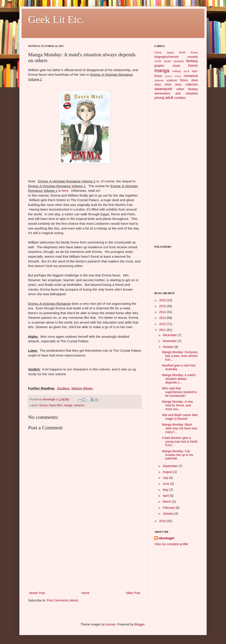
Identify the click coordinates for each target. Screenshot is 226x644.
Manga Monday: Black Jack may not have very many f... (180, 428)
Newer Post (37, 593)
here (65, 191)
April (166, 496)
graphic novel (167, 66)
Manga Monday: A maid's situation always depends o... (179, 379)
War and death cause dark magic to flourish (180, 417)
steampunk (163, 89)
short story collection (181, 84)
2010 (163, 521)
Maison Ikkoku (82, 388)
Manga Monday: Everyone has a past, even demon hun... (180, 356)
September (170, 466)
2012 (163, 324)
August (168, 472)
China (158, 53)
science (159, 80)
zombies (180, 98)
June (166, 484)
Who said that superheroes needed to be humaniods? (179, 392)
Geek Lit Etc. (56, 20)
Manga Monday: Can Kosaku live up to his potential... (178, 455)
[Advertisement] (85, 558)
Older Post (133, 593)
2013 (163, 318)
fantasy (192, 61)
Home (85, 593)
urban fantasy (187, 89)
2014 (163, 312)
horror (193, 66)
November (170, 341)
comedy (193, 57)
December (170, 335)
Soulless (63, 388)
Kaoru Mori (56, 405)
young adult (164, 98)
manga (68, 405)
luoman (111, 624)
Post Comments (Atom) (63, 600)
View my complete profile (171, 544)
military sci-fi (181, 71)
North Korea (188, 53)
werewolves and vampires (176, 93)
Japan (170, 53)
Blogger (139, 624)
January (169, 514)
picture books (173, 76)
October (169, 347)
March (167, 502)
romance (79, 405)
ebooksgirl (50, 399)
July (166, 478)
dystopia (179, 61)
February (169, 508)
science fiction (177, 80)
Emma (43, 405)
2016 (163, 300)
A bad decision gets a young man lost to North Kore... (180, 442)
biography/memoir (167, 57)
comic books (163, 61)
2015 (163, 306)
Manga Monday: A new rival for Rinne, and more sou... (177, 405)
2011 (163, 330)
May (166, 490)
